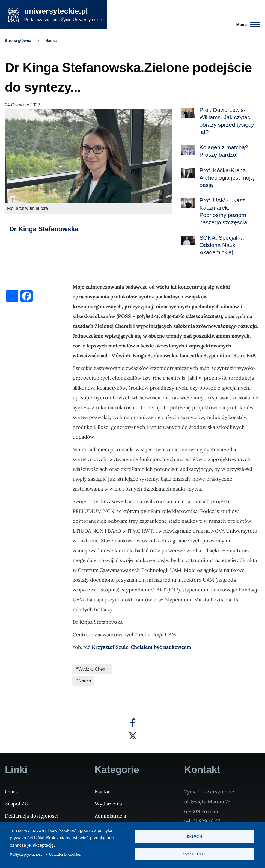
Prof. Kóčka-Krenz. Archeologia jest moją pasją (227, 178)
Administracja (110, 816)
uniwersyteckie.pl (56, 11)
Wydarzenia (108, 804)
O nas (11, 792)
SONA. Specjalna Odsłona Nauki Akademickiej (222, 245)
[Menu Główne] (247, 25)
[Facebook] (133, 723)
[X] (133, 736)
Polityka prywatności (27, 854)
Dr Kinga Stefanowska (44, 229)
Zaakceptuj (194, 854)
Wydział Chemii (93, 669)
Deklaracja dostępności (32, 816)
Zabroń (194, 836)
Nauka (51, 41)
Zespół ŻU (17, 804)
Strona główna (18, 41)
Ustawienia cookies (65, 854)
